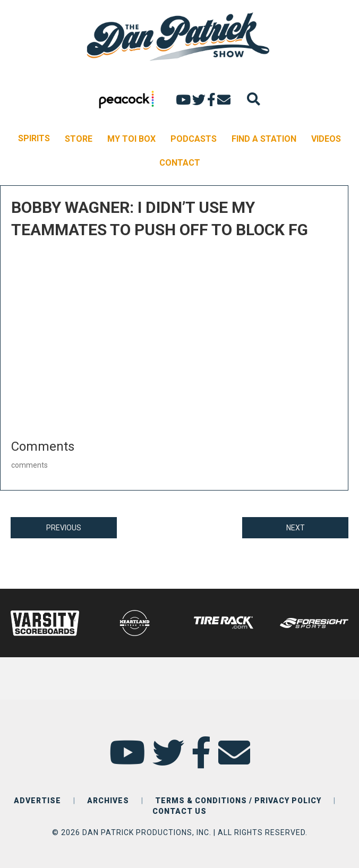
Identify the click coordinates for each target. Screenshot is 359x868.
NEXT (296, 528)
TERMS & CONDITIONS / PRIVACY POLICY (238, 801)
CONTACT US (179, 811)
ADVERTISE (37, 801)
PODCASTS (194, 139)
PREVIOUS (64, 528)
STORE (79, 139)
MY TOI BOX (131, 139)
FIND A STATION (264, 139)
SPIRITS (34, 138)
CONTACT (180, 163)
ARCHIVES (108, 801)
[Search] (254, 99)
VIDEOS (326, 139)
